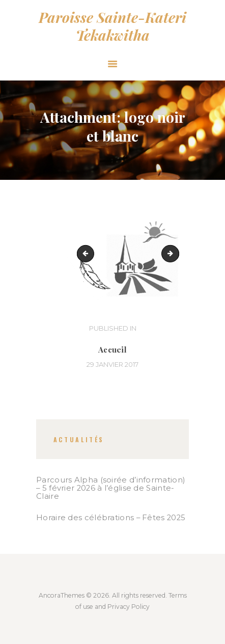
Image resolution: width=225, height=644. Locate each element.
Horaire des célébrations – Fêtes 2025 (111, 518)
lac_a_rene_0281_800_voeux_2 (176, 253)
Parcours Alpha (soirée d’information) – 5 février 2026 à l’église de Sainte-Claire (110, 488)
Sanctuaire (88, 253)
